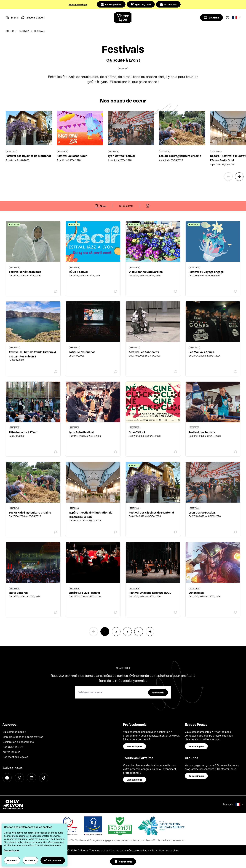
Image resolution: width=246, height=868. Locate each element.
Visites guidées (111, 4)
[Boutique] (211, 18)
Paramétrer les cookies (165, 850)
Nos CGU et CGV (13, 747)
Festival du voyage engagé (206, 272)
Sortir (10, 31)
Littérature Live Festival (84, 593)
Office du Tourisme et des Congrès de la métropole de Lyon (113, 850)
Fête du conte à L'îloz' (23, 432)
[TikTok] (44, 778)
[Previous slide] (228, 177)
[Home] (123, 18)
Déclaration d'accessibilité (18, 742)
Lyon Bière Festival (81, 432)
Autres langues (11, 752)
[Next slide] (239, 177)
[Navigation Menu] (12, 18)
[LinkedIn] (32, 778)
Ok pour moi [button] (53, 860)
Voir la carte (123, 862)
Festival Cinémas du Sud (25, 272)
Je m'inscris (158, 692)
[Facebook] (7, 778)
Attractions (168, 4)
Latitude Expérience (82, 352)
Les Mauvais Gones (201, 352)
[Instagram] (19, 778)
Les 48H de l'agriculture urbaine (30, 512)
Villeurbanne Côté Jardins (146, 272)
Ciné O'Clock (137, 432)
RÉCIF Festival (78, 272)
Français (233, 804)
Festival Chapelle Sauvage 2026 (150, 593)
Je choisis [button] (30, 860)
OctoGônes (196, 593)
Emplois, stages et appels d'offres (23, 737)
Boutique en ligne (78, 4)
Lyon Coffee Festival (202, 512)
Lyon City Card (141, 4)
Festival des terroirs (202, 432)
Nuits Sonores (18, 593)
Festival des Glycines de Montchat (151, 512)
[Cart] (227, 18)
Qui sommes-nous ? (14, 732)
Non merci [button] (12, 860)
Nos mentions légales (15, 757)
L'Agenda (24, 31)
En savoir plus (135, 746)
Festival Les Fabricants (144, 352)
